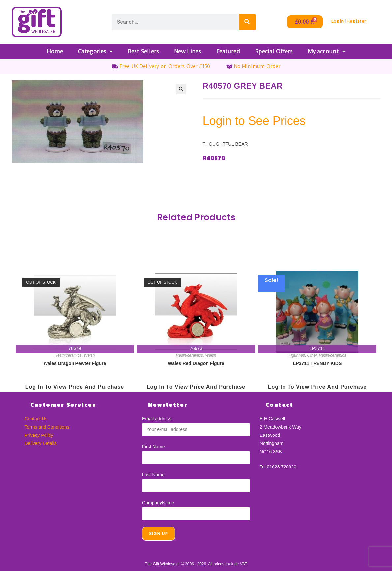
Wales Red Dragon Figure (196, 363)
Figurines (297, 355)
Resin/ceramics (68, 355)
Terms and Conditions (47, 427)
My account (326, 51)
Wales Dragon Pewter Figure (75, 363)
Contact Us (36, 419)
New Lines (188, 51)
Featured (228, 51)
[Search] (247, 22)
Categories (95, 51)
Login (337, 21)
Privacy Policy (39, 435)
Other (312, 355)
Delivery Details (40, 443)
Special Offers (274, 51)
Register (357, 21)
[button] (181, 89)
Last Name (153, 475)
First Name (153, 447)
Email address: (157, 419)
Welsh (89, 355)
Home (55, 51)
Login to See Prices (254, 121)
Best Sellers (143, 51)
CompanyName (158, 503)
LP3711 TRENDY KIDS (317, 363)
